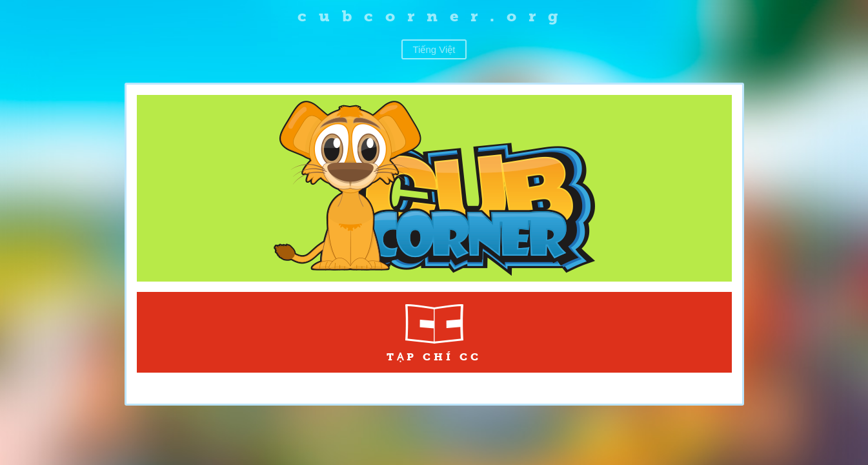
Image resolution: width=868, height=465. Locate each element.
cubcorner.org (434, 16)
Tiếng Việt (434, 49)
